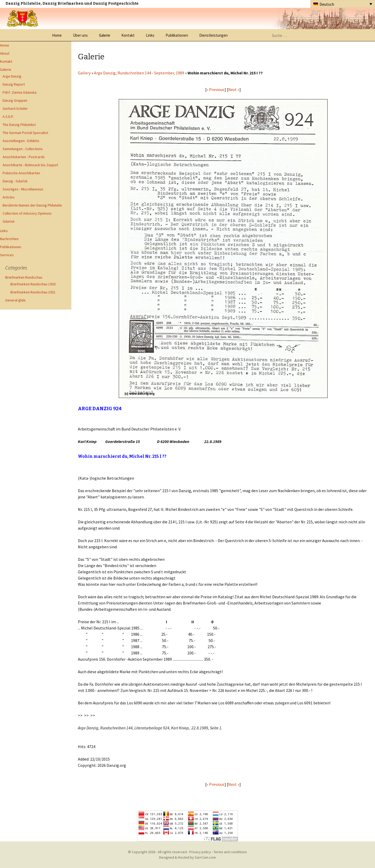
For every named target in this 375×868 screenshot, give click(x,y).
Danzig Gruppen (15, 100)
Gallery (84, 73)
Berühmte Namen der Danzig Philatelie (32, 205)
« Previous (215, 89)
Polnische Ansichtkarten (21, 173)
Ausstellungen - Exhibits (21, 141)
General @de (15, 300)
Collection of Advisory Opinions (27, 213)
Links (150, 35)
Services (7, 255)
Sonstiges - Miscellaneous (23, 189)
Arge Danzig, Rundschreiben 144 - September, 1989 (139, 73)
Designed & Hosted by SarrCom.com (187, 857)
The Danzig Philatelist (19, 125)
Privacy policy (200, 852)
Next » (234, 89)
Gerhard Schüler (15, 108)
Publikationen (177, 35)
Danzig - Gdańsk (15, 181)
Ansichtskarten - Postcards (24, 157)
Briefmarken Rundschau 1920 (33, 284)
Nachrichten (9, 239)
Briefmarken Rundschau (24, 277)
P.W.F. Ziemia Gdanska (20, 92)
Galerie (105, 35)
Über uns (80, 35)
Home (57, 35)
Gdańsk (9, 221)
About (5, 53)
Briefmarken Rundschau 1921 (33, 292)
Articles (9, 197)
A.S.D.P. (8, 117)
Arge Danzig (12, 76)
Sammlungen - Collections (23, 149)
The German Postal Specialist (25, 133)
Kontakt (128, 35)
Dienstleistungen (213, 35)
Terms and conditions (230, 852)
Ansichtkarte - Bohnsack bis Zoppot (30, 165)
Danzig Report (14, 84)
